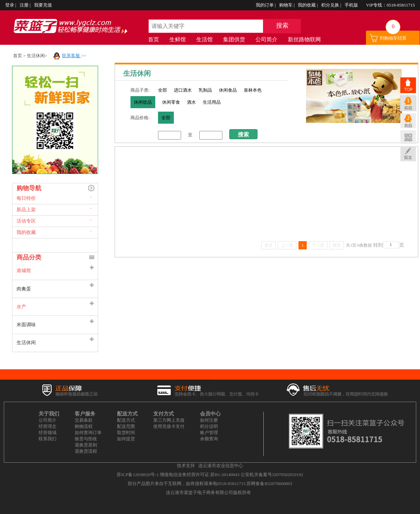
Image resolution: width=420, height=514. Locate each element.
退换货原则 (86, 445)
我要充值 (43, 5)
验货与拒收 (86, 439)
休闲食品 (228, 90)
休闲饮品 (143, 102)
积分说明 (209, 426)
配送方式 (126, 420)
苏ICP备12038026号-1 (138, 475)
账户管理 (209, 433)
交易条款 (84, 420)
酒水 (191, 102)
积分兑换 (331, 5)
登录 (10, 5)
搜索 (282, 25)
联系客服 (71, 56)
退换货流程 (86, 451)
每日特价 (26, 198)
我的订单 (265, 5)
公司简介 (266, 39)
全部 (162, 90)
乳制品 (205, 90)
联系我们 (48, 439)
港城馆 (24, 271)
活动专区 (26, 221)
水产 (21, 307)
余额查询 (209, 439)
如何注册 (209, 420)
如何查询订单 (88, 433)
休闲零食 (171, 102)
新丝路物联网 (304, 39)
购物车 (286, 5)
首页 (154, 39)
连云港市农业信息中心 (221, 466)
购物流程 (84, 426)
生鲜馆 (178, 39)
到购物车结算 (393, 38)
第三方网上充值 (169, 420)
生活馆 (204, 39)
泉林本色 (253, 90)
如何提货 (126, 439)
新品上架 (26, 210)
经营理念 (48, 426)
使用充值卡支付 (169, 426)
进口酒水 (183, 90)
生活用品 (212, 102)
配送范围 (126, 426)
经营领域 (48, 433)
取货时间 (126, 433)
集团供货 (234, 39)
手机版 (352, 5)
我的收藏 (307, 5)
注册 (25, 5)
